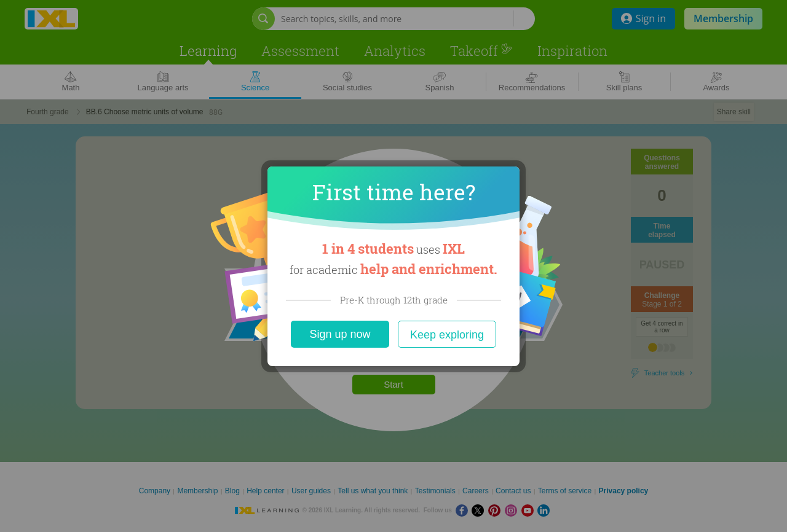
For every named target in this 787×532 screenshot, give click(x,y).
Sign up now (340, 334)
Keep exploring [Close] (447, 335)
